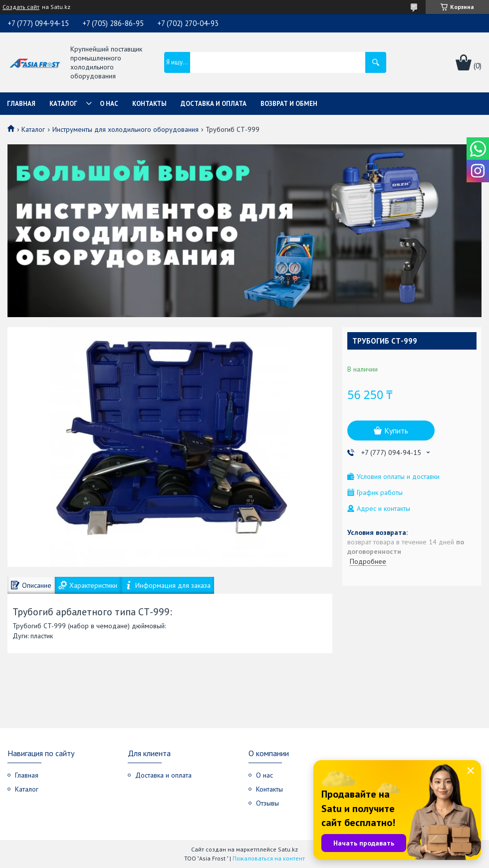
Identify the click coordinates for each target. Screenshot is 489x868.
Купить (396, 431)
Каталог (63, 104)
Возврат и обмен (289, 104)
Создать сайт (21, 7)
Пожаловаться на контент (269, 858)
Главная (21, 104)
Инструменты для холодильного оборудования (125, 129)
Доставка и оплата (214, 104)
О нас (109, 104)
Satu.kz (288, 849)
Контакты (149, 104)
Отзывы (267, 803)
